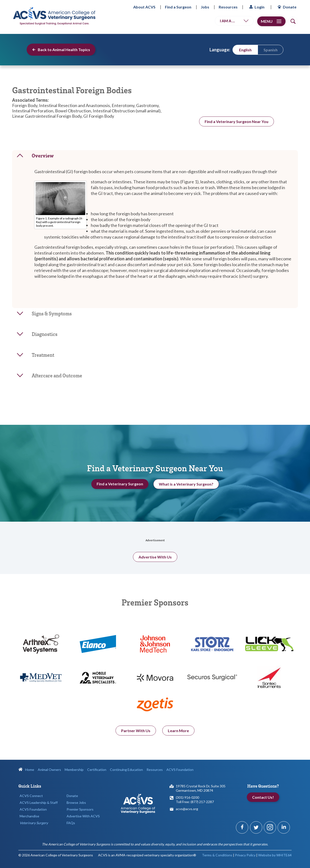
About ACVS (144, 7)
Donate (286, 7)
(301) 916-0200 (187, 797)
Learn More (178, 738)
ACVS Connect (31, 796)
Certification (97, 770)
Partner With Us (136, 738)
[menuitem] (245, 50)
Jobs (205, 7)
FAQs (71, 823)
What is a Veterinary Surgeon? (186, 488)
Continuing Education (126, 770)
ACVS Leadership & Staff (39, 802)
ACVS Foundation (180, 770)
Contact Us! (263, 797)
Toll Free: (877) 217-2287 (195, 802)
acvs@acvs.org (187, 809)
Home (26, 770)
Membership (74, 770)
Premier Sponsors (80, 809)
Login (256, 7)
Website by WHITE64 (275, 855)
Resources (228, 7)
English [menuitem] (245, 50)
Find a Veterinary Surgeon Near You (236, 121)
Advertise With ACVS (83, 816)
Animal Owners (49, 770)
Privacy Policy (245, 855)
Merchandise (29, 816)
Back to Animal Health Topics (61, 50)
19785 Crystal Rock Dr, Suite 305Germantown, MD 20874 (201, 788)
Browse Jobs (76, 802)
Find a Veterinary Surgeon (120, 487)
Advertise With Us (155, 564)
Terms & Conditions (217, 855)
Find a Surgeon (178, 7)
